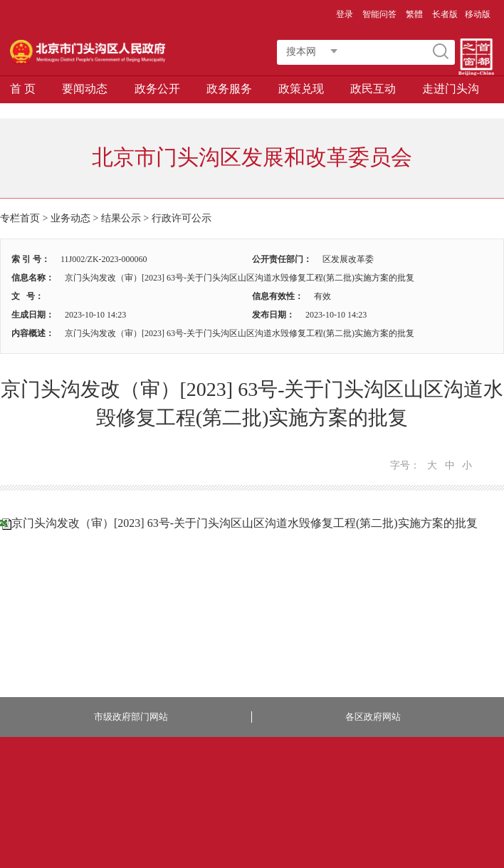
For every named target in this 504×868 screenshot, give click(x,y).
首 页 (23, 89)
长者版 (445, 14)
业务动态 (70, 218)
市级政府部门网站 (131, 717)
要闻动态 (85, 89)
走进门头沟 (451, 89)
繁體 (414, 14)
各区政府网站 (373, 717)
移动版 (478, 14)
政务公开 (157, 89)
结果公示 (121, 218)
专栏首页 (20, 218)
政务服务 (229, 89)
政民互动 (373, 89)
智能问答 (379, 14)
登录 (345, 14)
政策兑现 (301, 89)
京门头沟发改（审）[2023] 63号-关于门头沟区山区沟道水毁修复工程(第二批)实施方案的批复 (245, 523)
